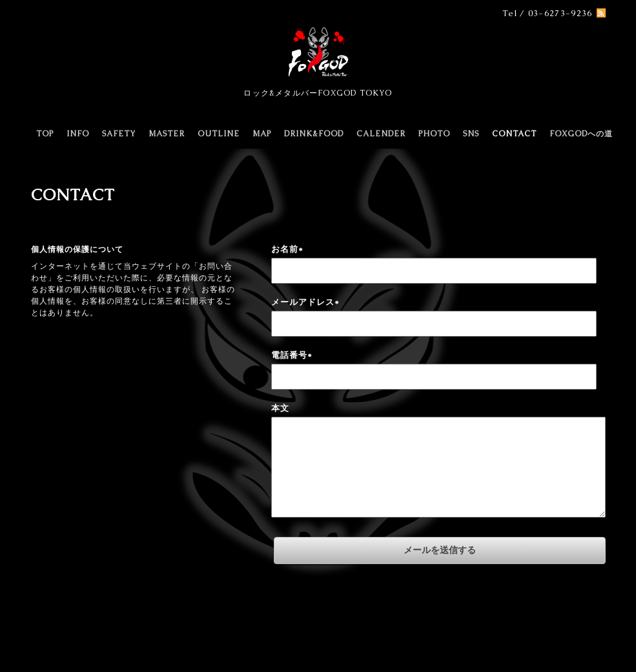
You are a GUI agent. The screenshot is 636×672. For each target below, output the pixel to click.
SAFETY (119, 134)
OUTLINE (219, 134)
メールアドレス (305, 302)
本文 (280, 408)
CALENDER (381, 134)
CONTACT (514, 134)
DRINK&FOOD (314, 134)
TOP (45, 134)
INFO (78, 134)
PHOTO (434, 134)
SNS (471, 134)
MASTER (167, 134)
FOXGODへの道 (581, 134)
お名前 (287, 249)
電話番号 (292, 355)
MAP (262, 134)
